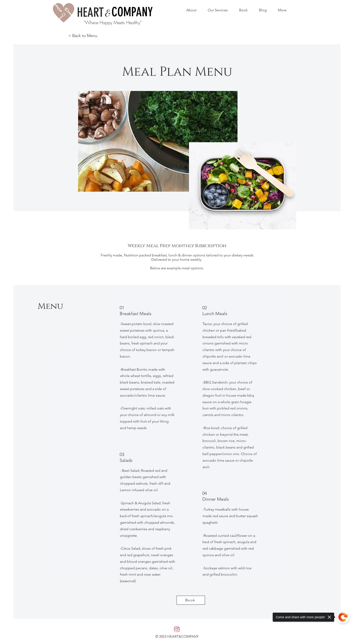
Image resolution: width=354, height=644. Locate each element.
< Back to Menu (83, 36)
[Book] (191, 600)
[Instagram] (177, 629)
